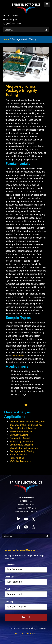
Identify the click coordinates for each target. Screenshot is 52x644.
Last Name (10, 577)
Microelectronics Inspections (24, 448)
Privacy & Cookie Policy (25, 633)
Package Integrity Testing (22, 451)
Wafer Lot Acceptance (20, 461)
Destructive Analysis (20, 435)
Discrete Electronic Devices (23, 428)
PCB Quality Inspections (21, 441)
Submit (26, 617)
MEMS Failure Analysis (21, 432)
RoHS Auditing (17, 458)
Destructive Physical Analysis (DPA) (27, 422)
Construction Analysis (20, 438)
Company (9, 602)
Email (8, 589)
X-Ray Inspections (18, 455)
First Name (10, 564)
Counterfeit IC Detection (21, 445)
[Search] (46, 30)
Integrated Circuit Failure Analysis (26, 425)
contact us (18, 356)
